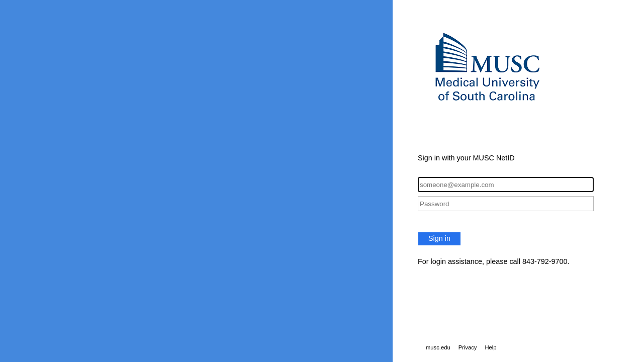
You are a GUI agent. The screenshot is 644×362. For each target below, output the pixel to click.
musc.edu (438, 347)
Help (490, 347)
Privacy (468, 347)
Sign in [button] (439, 238)
